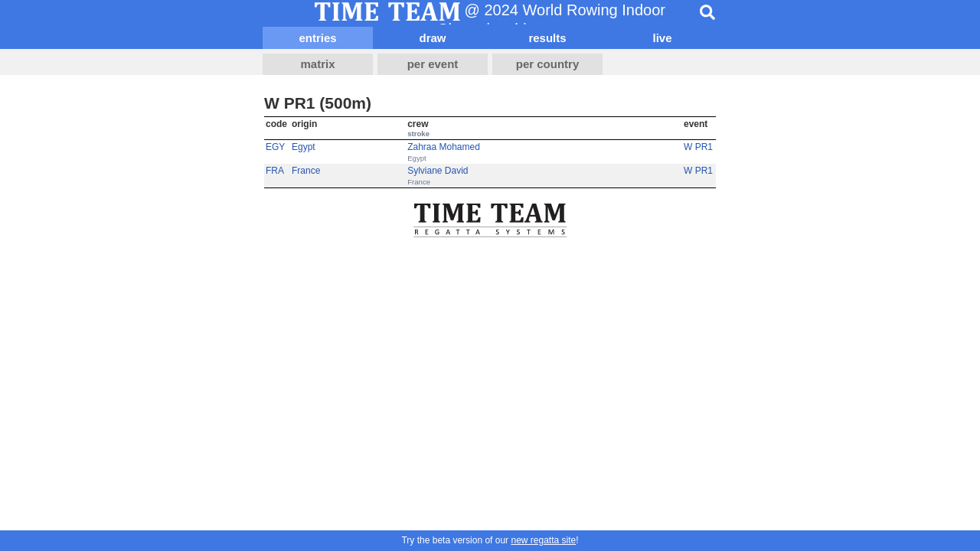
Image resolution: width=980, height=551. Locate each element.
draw (432, 38)
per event (433, 64)
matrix (317, 64)
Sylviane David (438, 171)
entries (317, 38)
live (662, 38)
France (306, 171)
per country (548, 64)
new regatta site (543, 540)
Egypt (304, 147)
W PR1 (698, 147)
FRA (275, 171)
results (547, 38)
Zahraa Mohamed (444, 147)
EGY (275, 147)
